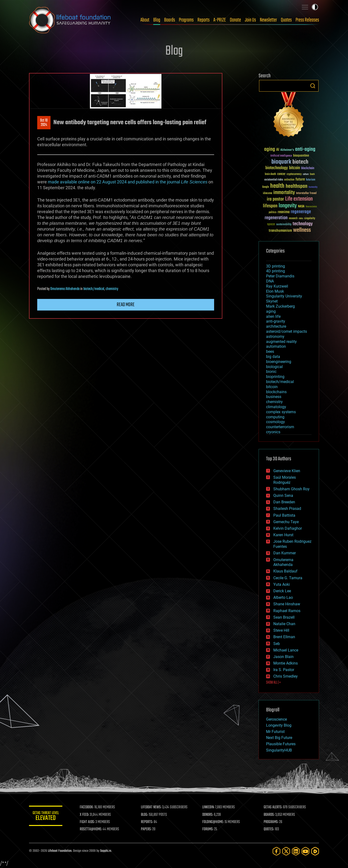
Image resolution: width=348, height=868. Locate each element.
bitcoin (272, 387)
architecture (276, 326)
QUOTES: (269, 829)
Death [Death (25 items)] (312, 174)
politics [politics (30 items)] (273, 213)
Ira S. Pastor (284, 670)
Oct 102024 (44, 123)
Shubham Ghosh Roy (291, 489)
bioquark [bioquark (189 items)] (281, 162)
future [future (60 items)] (300, 179)
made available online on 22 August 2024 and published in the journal (128, 182)
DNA (270, 281)
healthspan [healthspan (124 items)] (297, 186)
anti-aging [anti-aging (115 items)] (305, 149)
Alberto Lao (283, 597)
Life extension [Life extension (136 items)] (299, 199)
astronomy (275, 336)
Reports (203, 20)
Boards (170, 20)
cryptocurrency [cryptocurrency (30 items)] (294, 174)
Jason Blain (283, 657)
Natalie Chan (284, 624)
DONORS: (208, 815)
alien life (273, 316)
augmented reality (281, 342)
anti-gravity (276, 321)
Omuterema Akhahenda (65, 289)
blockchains (276, 392)
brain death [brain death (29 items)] (270, 174)
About (145, 20)
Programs (186, 20)
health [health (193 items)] (277, 186)
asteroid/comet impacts (286, 331)
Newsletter (268, 20)
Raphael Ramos (287, 611)
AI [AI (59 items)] (278, 150)
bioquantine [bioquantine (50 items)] (301, 156)
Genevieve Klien (287, 471)
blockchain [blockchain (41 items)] (308, 168)
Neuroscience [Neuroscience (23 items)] (311, 207)
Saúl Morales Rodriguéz (285, 480)
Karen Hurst (283, 535)
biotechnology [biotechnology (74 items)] (277, 168)
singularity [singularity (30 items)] (310, 219)
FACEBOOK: (87, 807)
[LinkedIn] (296, 851)
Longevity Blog (279, 725)
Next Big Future (279, 738)
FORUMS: (208, 829)
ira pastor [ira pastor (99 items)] (275, 199)
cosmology (275, 422)
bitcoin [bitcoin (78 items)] (294, 168)
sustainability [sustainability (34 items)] (284, 225)
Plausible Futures (281, 744)
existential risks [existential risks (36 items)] (274, 180)
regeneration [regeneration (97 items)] (276, 218)
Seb (277, 644)
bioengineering (279, 362)
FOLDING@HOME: (214, 822)
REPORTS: (147, 822)
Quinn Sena (283, 495)
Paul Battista (284, 515)
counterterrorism (280, 427)
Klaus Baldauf (285, 571)
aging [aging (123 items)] (270, 149)
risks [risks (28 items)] (301, 218)
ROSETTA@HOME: (91, 829)
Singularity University (284, 296)
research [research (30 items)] (293, 219)
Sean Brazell (284, 617)
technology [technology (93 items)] (303, 224)
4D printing (275, 271)
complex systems (281, 412)
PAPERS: (147, 829)
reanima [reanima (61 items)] (284, 212)
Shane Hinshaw (287, 604)
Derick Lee (282, 591)
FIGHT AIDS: (88, 822)
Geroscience (276, 719)
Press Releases (307, 20)
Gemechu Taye (286, 522)
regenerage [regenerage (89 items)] (301, 212)
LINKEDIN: (209, 807)
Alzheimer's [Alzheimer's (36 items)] (287, 150)
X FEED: (85, 815)
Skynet (272, 301)
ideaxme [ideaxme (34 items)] (268, 194)
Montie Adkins (286, 663)
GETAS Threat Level (46, 817)
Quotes (286, 20)
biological (274, 367)
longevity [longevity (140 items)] (288, 206)
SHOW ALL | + (273, 683)
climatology (276, 407)
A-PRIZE (220, 20)
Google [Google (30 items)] (266, 187)
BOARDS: (269, 815)
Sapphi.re (106, 851)
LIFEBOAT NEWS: (152, 807)
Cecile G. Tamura (288, 578)
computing (275, 417)
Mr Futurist (275, 732)
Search (313, 86)
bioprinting (275, 377)
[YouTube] (305, 851)
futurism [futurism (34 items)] (311, 180)
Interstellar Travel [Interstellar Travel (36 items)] (306, 193)
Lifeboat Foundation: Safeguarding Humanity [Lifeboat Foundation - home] (70, 20)
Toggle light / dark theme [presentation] (315, 7)
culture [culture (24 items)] (306, 174)
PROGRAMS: (271, 822)
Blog (157, 20)
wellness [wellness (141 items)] (302, 230)
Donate (235, 20)
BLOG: (145, 815)
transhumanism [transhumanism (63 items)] (280, 231)
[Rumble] (315, 851)
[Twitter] (286, 851)
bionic (271, 372)
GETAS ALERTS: (273, 807)
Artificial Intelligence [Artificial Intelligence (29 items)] (281, 156)
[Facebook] (276, 851)
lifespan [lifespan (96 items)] (270, 206)
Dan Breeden (284, 502)
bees (270, 351)
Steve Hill (281, 630)
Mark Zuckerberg (280, 306)
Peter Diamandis (280, 276)
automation (276, 346)
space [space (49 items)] (271, 224)
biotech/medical (94, 289)
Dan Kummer (285, 553)
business (274, 397)
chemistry (112, 289)
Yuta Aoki (282, 584)
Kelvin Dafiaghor (288, 528)
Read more (126, 305)
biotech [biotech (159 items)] (300, 162)
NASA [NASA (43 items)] (301, 207)
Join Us (250, 20)
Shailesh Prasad (287, 509)
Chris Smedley (286, 676)
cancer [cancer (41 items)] (281, 174)
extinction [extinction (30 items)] (289, 180)
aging (271, 311)
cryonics (273, 432)
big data (273, 357)
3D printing (275, 266)
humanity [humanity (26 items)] (313, 187)
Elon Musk (275, 291)
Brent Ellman (284, 637)
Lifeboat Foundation (60, 851)
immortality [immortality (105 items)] (284, 193)
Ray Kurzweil (277, 286)
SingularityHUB (279, 750)
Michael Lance (286, 650)
